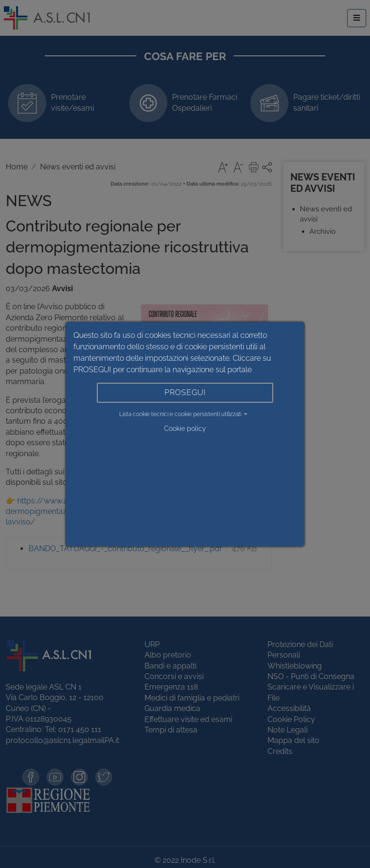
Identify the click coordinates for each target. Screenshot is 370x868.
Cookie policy (185, 429)
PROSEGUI (185, 392)
